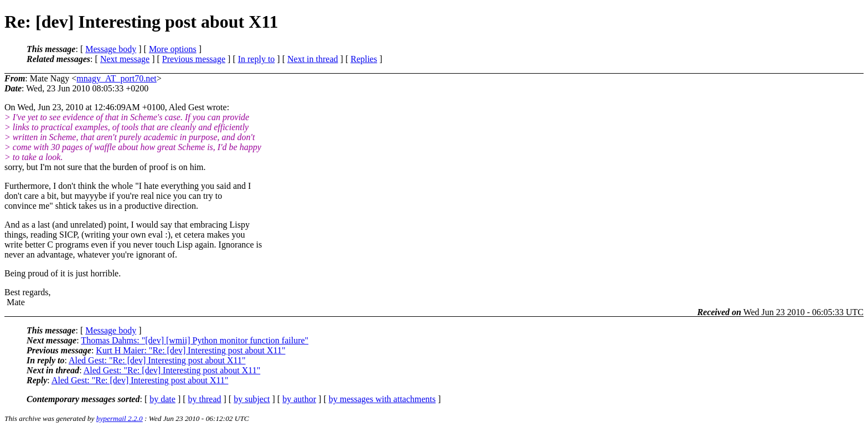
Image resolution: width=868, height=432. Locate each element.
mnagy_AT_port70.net (116, 78)
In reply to (257, 59)
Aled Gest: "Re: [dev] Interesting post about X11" (157, 360)
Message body (111, 49)
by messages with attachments (382, 399)
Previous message (194, 59)
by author (299, 399)
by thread (205, 399)
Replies (364, 59)
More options (173, 49)
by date (162, 399)
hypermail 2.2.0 (120, 418)
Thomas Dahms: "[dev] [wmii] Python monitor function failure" (195, 340)
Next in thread (313, 59)
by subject (252, 399)
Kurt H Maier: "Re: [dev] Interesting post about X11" (190, 350)
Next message (125, 59)
